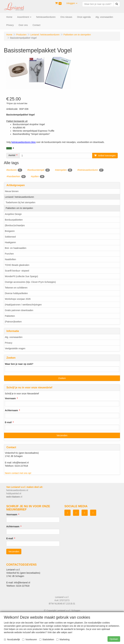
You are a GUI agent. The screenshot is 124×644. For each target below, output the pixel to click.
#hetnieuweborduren (90, 170)
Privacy (9, 343)
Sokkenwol (10, 237)
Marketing (63, 639)
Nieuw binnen (12, 191)
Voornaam (10, 398)
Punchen (9, 254)
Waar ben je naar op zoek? (19, 364)
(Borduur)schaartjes (15, 225)
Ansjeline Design (13, 214)
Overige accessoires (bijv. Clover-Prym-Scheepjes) (30, 282)
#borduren (14, 170)
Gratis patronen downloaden (19, 310)
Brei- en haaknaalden (16, 248)
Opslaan (114, 639)
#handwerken (16, 177)
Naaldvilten (10, 259)
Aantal (12, 155)
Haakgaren (10, 242)
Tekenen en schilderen (16, 288)
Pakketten (10, 316)
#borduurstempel (39, 170)
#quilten (38, 177)
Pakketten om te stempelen (19, 208)
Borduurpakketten (14, 220)
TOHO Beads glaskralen (17, 265)
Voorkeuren (30, 639)
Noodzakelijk (12, 639)
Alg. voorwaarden (14, 337)
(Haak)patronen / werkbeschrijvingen (23, 305)
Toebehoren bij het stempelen (21, 202)
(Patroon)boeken (13, 322)
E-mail (8, 422)
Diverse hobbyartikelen (16, 293)
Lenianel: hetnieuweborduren (19, 197)
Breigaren (10, 231)
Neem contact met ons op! (18, 473)
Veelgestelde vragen (15, 348)
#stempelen (64, 170)
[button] (72, 3)
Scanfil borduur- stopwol (17, 271)
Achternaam (11, 410)
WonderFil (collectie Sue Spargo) (21, 276)
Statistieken (47, 639)
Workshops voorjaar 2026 (18, 299)
